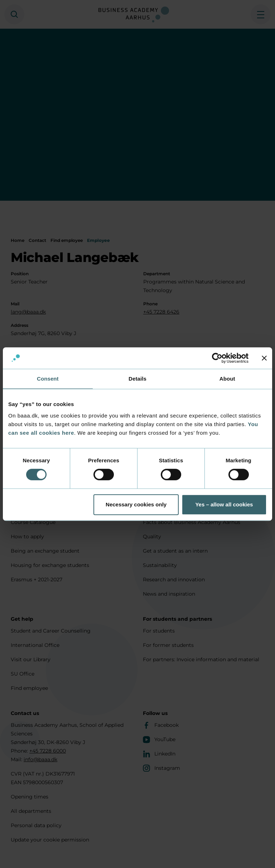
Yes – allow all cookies (224, 504)
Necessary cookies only (136, 504)
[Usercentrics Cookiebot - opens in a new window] (217, 358)
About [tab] (227, 379)
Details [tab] (137, 379)
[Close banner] (264, 358)
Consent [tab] (48, 379)
